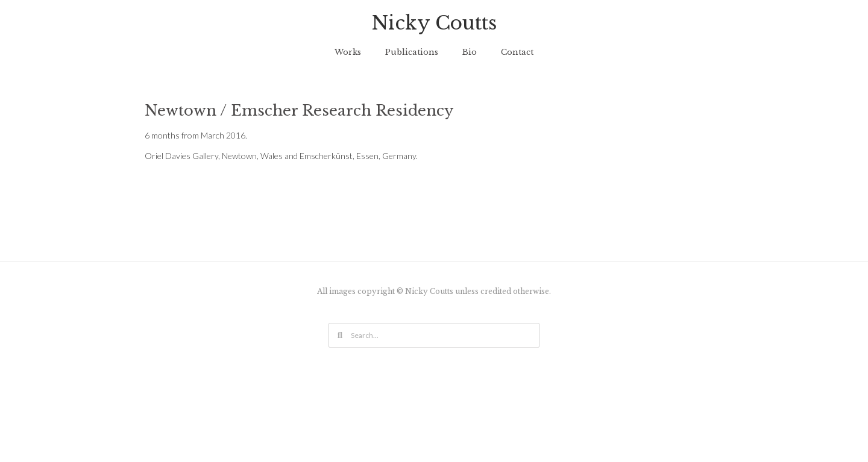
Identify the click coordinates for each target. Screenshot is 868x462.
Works (348, 52)
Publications (412, 52)
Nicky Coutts (434, 23)
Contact (517, 52)
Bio (470, 52)
